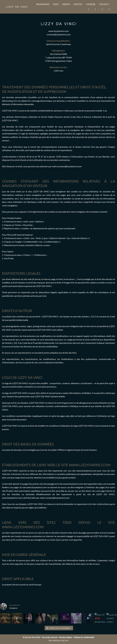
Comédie (91, 4)
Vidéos (66, 4)
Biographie (43, 4)
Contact (104, 4)
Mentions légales (66, 637)
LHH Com (59, 71)
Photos (78, 4)
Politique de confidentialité (84, 637)
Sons (56, 4)
